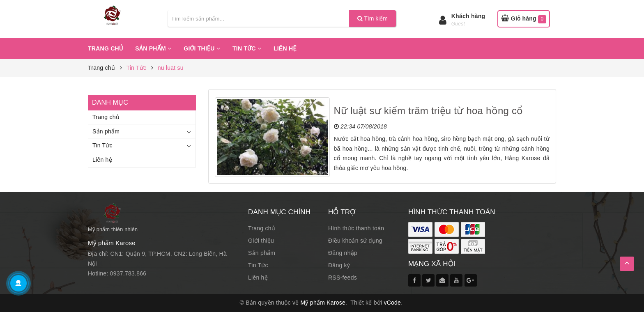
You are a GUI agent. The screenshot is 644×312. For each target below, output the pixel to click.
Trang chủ (105, 48)
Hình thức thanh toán (356, 228)
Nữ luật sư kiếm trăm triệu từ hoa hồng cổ (429, 111)
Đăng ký (339, 265)
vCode (392, 303)
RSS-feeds (343, 278)
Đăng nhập (343, 253)
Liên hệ (285, 48)
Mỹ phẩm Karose (323, 303)
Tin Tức (247, 48)
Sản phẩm (153, 48)
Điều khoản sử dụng (355, 241)
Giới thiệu (202, 48)
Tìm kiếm (373, 18)
